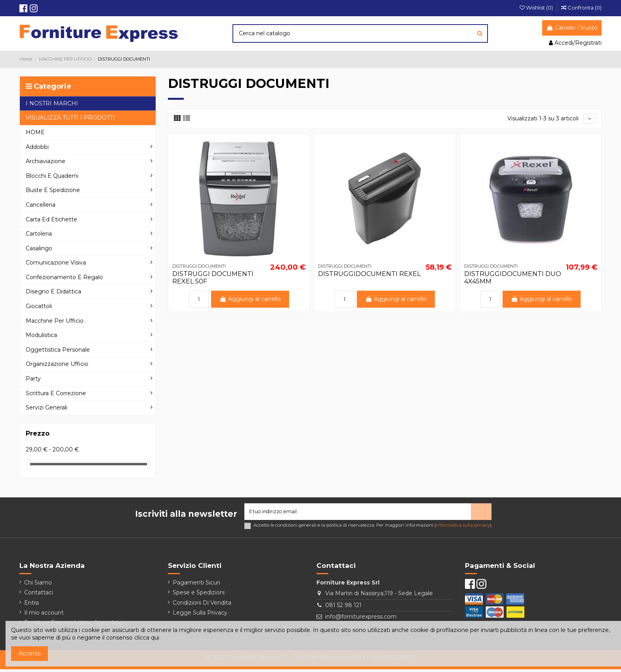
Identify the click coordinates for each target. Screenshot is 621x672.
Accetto (30, 653)
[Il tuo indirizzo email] (358, 513)
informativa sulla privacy (463, 528)
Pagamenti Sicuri (196, 585)
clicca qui (147, 638)
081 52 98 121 (343, 607)
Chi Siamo (38, 585)
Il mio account (44, 615)
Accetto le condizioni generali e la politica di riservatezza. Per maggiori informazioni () (372, 528)
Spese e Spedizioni (199, 595)
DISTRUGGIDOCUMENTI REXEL (369, 275)
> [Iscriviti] (481, 513)
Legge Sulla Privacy (200, 615)
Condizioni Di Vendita (202, 605)
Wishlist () (537, 8)
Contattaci (39, 595)
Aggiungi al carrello (250, 301)
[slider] (29, 464)
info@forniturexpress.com (361, 619)
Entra (31, 605)
